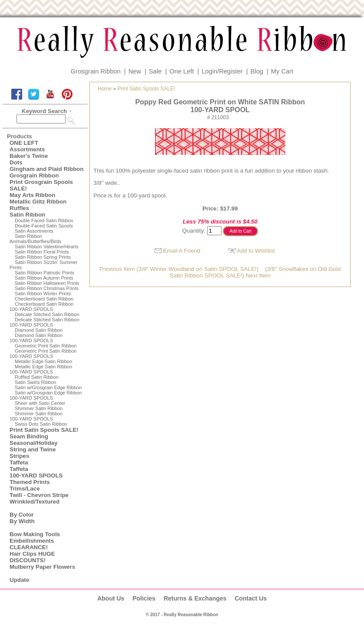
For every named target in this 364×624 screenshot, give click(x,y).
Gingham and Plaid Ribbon (46, 169)
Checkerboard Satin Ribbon (44, 299)
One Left (182, 71)
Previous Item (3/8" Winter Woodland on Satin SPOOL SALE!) (179, 269)
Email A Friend (182, 251)
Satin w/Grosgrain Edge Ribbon (48, 387)
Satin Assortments (34, 231)
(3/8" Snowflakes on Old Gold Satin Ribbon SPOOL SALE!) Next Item (255, 272)
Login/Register (222, 71)
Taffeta (19, 462)
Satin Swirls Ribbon (35, 382)
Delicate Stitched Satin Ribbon (47, 314)
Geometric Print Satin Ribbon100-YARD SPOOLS (43, 354)
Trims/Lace (25, 489)
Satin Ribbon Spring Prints (43, 257)
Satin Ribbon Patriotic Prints (45, 273)
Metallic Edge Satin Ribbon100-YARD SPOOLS (41, 369)
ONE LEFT (24, 143)
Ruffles (19, 208)
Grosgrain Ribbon (96, 71)
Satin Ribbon (27, 215)
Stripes (19, 456)
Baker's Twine (29, 156)
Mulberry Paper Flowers (42, 567)
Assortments (27, 149)
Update (19, 580)
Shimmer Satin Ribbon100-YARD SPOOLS (36, 416)
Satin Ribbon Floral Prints (42, 252)
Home (105, 89)
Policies (144, 598)
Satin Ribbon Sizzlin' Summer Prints (44, 265)
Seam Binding (29, 436)
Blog (257, 71)
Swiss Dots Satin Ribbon (41, 424)
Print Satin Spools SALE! (44, 430)
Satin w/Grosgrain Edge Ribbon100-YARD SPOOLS (46, 395)
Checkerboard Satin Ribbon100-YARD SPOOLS (41, 307)
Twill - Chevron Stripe (39, 495)
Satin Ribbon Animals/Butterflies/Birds (35, 239)
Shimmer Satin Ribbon (39, 408)
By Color (22, 515)
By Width (22, 521)
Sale (155, 71)
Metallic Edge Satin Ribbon (43, 361)
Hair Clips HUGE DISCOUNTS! (32, 557)
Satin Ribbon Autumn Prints (44, 278)
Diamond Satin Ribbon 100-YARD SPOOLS (36, 338)
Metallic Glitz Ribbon (38, 202)
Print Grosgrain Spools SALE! (41, 185)
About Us (111, 598)
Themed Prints (30, 482)
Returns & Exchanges (195, 598)
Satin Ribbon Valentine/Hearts (47, 247)
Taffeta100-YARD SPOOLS (36, 472)
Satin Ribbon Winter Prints (43, 294)
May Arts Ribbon (32, 195)
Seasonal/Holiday (33, 443)
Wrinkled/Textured (35, 502)
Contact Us (251, 598)
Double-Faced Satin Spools (44, 226)
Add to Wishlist (256, 251)
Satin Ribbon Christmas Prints (47, 288)
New (135, 71)
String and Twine (33, 449)
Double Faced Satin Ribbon (44, 220)
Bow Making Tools (35, 534)
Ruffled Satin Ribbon (37, 377)
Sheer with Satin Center (40, 403)
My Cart (282, 71)
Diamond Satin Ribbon (39, 330)
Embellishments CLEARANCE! (32, 544)
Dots (16, 162)
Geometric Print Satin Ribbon (46, 346)
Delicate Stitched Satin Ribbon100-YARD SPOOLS (45, 322)
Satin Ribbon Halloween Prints (47, 283)
